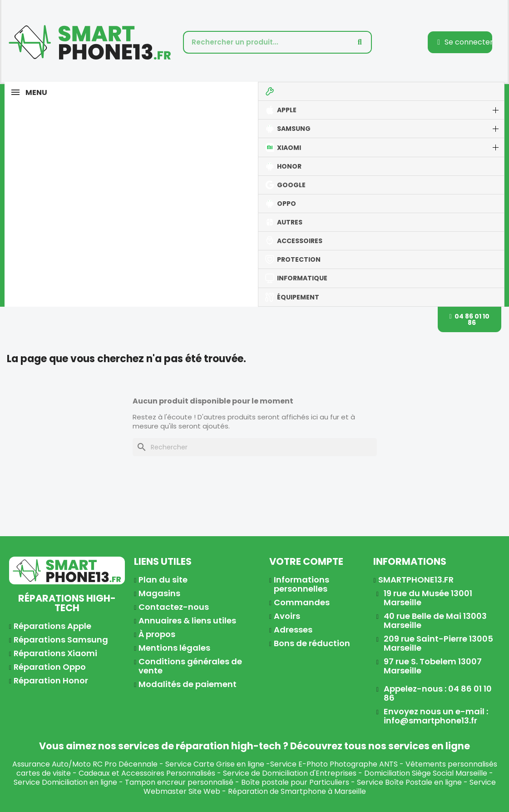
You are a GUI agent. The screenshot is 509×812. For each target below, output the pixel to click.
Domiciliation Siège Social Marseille (426, 773)
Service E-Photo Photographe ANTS (334, 764)
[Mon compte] (465, 42)
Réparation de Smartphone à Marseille (297, 791)
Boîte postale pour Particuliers (295, 782)
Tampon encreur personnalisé (179, 782)
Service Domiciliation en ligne (65, 782)
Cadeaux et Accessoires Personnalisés (147, 773)
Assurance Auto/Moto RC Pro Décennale (85, 764)
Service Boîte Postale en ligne (409, 782)
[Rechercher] (255, 447)
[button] (470, 319)
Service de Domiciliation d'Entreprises (290, 773)
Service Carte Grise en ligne (215, 764)
